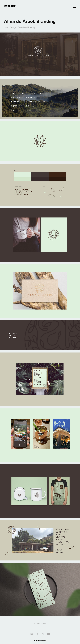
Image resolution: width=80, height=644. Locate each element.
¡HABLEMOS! (40, 640)
